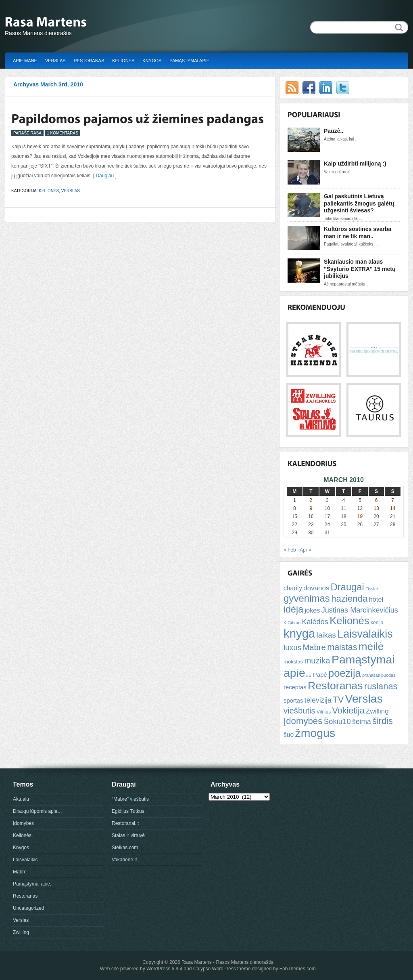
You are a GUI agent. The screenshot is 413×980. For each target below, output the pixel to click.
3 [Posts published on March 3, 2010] (327, 500)
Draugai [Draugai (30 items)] (347, 587)
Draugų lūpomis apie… (38, 811)
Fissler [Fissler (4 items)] (372, 589)
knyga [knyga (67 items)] (299, 633)
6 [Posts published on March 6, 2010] (376, 500)
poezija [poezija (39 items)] (345, 673)
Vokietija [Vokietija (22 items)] (348, 710)
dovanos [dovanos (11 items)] (316, 588)
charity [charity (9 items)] (293, 588)
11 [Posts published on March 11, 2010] (343, 508)
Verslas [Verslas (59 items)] (364, 699)
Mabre (20, 872)
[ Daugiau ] (103, 176)
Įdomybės (23, 823)
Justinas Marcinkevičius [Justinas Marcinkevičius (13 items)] (360, 610)
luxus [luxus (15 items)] (292, 647)
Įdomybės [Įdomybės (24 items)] (303, 721)
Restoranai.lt (125, 823)
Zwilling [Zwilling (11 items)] (377, 711)
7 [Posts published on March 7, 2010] (393, 500)
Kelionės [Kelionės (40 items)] (349, 621)
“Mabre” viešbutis (130, 799)
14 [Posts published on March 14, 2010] (393, 508)
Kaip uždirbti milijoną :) (355, 164)
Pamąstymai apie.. (191, 61)
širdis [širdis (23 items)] (383, 721)
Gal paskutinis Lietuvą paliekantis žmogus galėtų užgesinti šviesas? (359, 203)
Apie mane (25, 61)
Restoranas (89, 61)
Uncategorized (28, 908)
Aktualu (21, 799)
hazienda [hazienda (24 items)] (349, 599)
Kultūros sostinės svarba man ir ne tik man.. (358, 233)
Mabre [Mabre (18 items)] (314, 647)
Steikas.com (125, 848)
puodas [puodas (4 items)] (388, 675)
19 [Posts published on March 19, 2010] (360, 516)
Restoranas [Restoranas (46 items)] (335, 686)
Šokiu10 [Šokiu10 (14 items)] (337, 721)
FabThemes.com (298, 969)
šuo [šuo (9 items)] (289, 735)
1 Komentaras (63, 133)
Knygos (152, 61)
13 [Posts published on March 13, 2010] (376, 508)
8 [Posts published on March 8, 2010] (295, 508)
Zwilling (21, 932)
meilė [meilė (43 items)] (371, 646)
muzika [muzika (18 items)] (317, 661)
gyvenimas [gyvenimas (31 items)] (307, 598)
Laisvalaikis (25, 860)
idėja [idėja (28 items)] (293, 609)
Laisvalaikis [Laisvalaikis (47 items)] (365, 634)
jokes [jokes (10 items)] (312, 610)
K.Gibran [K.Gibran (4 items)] (292, 623)
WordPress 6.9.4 (164, 969)
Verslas (55, 61)
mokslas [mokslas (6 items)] (293, 662)
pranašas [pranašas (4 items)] (371, 675)
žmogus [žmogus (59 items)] (315, 733)
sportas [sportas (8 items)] (293, 701)
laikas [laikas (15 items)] (326, 635)
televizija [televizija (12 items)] (318, 700)
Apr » (306, 550)
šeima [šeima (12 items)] (361, 722)
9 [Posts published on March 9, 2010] (311, 508)
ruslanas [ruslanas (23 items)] (381, 686)
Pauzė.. (334, 131)
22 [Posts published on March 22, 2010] (295, 525)
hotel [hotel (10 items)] (376, 599)
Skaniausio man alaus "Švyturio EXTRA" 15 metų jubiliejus (360, 269)
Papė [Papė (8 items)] (320, 675)
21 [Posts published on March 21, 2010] (393, 516)
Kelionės (123, 61)
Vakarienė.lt (124, 860)
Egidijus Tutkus (128, 811)
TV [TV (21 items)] (338, 700)
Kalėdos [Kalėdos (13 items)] (315, 622)
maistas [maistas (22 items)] (342, 647)
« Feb (290, 550)
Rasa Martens (197, 962)
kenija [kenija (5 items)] (377, 623)
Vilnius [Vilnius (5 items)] (324, 712)
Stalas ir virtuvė (128, 835)
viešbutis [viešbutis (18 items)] (299, 711)
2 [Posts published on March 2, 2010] (311, 500)
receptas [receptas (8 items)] (295, 687)
